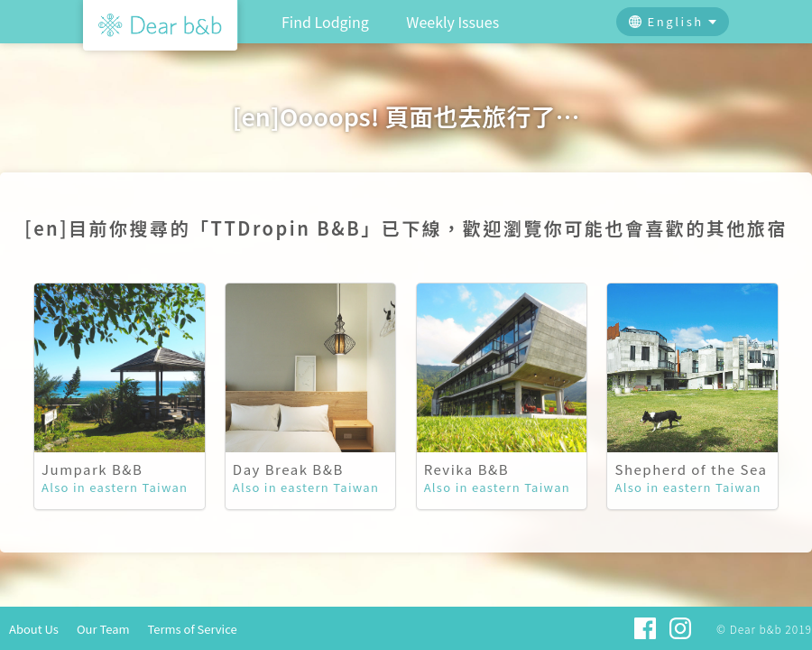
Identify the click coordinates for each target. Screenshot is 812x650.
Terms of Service (193, 629)
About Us (34, 629)
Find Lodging (325, 22)
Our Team (103, 629)
